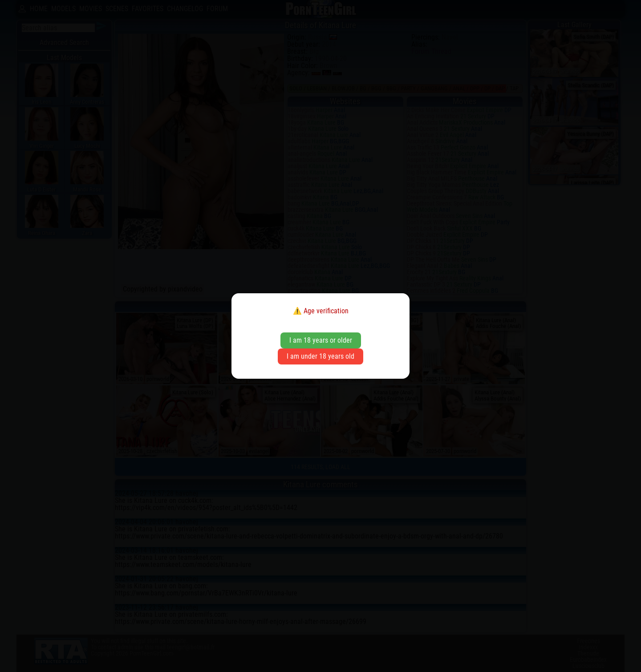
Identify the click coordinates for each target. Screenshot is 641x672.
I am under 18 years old (320, 356)
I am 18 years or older (321, 340)
